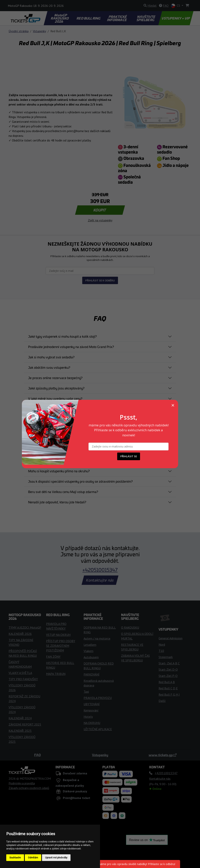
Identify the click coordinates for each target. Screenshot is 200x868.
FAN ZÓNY (53, 657)
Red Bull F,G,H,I (169, 694)
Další (162, 701)
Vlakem (88, 651)
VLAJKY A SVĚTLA (20, 673)
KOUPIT (100, 210)
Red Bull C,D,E (168, 688)
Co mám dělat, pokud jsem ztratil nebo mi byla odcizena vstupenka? (76, 461)
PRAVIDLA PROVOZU (98, 698)
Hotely (88, 717)
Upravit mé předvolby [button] (56, 858)
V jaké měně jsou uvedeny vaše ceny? (55, 398)
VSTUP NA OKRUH (58, 635)
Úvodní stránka (19, 31)
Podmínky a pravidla (22, 783)
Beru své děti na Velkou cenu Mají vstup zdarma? (63, 492)
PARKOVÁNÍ (92, 674)
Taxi (86, 692)
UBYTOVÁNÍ (92, 704)
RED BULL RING (89, 18)
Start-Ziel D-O (168, 669)
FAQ (37, 755)
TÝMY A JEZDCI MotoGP (25, 627)
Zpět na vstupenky (100, 220)
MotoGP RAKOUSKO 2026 (60, 18)
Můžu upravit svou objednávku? (51, 440)
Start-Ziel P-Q (168, 676)
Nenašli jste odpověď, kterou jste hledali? (57, 502)
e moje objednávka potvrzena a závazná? (57, 419)
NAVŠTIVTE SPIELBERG (146, 18)
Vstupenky (39, 31)
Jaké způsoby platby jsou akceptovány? (56, 388)
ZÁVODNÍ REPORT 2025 (25, 724)
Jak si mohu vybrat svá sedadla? (51, 357)
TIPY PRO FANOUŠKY (23, 679)
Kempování (91, 710)
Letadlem (90, 645)
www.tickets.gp (163, 755)
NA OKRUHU (92, 723)
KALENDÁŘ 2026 (20, 634)
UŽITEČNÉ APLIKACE (98, 729)
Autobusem (91, 657)
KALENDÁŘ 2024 (20, 718)
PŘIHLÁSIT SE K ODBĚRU (100, 280)
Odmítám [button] (33, 858)
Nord (162, 644)
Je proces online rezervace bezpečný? (55, 378)
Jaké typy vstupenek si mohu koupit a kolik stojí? (62, 336)
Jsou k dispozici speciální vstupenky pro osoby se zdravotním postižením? (80, 481)
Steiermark (166, 657)
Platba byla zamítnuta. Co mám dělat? (55, 409)
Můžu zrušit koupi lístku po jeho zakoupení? (59, 430)
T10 (161, 651)
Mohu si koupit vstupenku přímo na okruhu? (59, 471)
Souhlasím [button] (15, 858)
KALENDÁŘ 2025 (20, 731)
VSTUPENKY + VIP (176, 18)
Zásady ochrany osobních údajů (29, 788)
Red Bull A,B (167, 682)
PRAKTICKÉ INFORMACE (117, 18)
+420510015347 (100, 570)
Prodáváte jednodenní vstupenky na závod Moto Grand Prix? (71, 347)
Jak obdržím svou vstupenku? (49, 367)
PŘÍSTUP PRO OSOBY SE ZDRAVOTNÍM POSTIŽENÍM (61, 646)
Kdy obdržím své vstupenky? (48, 450)
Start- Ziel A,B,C (169, 663)
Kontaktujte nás (100, 580)
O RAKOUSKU (130, 627)
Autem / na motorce (97, 638)
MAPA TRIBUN (56, 674)
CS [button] (176, 6)
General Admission (171, 638)
